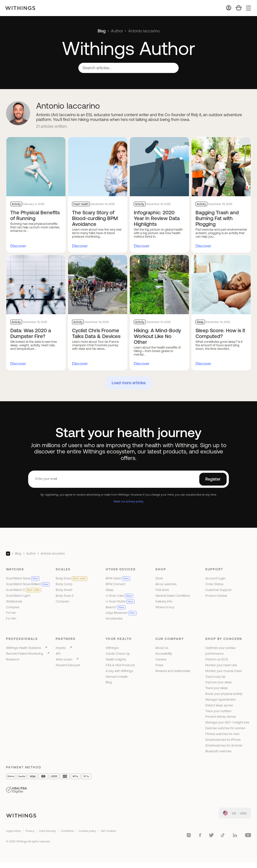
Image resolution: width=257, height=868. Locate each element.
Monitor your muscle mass (223, 671)
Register (213, 479)
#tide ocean (64, 659)
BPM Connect (115, 584)
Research (13, 659)
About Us (162, 648)
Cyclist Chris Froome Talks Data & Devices (96, 333)
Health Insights (116, 659)
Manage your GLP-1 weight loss (227, 722)
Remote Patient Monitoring (25, 654)
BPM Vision (118, 578)
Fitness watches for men (222, 734)
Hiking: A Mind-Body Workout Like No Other (157, 336)
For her (11, 613)
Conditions (67, 831)
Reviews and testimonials (173, 671)
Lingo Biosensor (121, 613)
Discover (18, 246)
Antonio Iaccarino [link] (144, 31)
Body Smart (64, 590)
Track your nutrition (218, 711)
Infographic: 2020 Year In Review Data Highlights (157, 218)
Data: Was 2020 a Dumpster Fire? (31, 333)
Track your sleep (217, 688)
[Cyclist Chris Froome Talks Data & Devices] (98, 285)
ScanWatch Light (18, 596)
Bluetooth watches (218, 751)
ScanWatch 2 (24, 590)
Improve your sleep (219, 682)
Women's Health (117, 677)
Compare (13, 607)
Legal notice (13, 831)
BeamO (116, 607)
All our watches (166, 584)
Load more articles (129, 383)
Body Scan (72, 578)
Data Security (48, 831)
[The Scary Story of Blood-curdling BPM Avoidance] (98, 167)
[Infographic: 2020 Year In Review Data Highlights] (159, 167)
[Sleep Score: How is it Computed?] (221, 285)
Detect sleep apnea (219, 705)
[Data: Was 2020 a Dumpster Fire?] (36, 285)
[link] (235, 813)
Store (159, 578)
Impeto (61, 648)
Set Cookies (108, 831)
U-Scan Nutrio (120, 601)
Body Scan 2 (65, 596)
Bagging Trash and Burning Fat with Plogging (217, 218)
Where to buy (165, 607)
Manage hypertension (221, 699)
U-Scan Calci (119, 596)
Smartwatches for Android (224, 745)
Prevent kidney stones (221, 717)
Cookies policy (87, 831)
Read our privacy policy (129, 501)
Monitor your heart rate (221, 665)
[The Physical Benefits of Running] (36, 167)
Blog (102, 31)
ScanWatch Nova (23, 578)
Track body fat (215, 677)
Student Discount (68, 665)
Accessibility (164, 654)
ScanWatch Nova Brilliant (28, 584)
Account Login (215, 578)
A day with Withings (119, 671)
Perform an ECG (217, 659)
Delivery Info (164, 601)
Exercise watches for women (225, 728)
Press (159, 665)
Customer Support (218, 590)
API (58, 654)
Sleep (110, 590)
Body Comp (64, 584)
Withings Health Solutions (23, 648)
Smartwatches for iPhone (223, 740)
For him (11, 618)
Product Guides (216, 596)
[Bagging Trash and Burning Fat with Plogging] (221, 167)
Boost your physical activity (224, 694)
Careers (161, 659)
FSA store (162, 590)
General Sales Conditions (173, 596)
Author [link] (117, 31)
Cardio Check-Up (118, 654)
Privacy (30, 831)
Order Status (214, 584)
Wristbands (14, 601)
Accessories (114, 618)
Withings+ (113, 648)
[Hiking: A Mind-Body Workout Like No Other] (159, 285)
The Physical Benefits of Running (35, 215)
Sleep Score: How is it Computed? (220, 333)
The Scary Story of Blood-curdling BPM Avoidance (95, 218)
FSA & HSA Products (120, 665)
